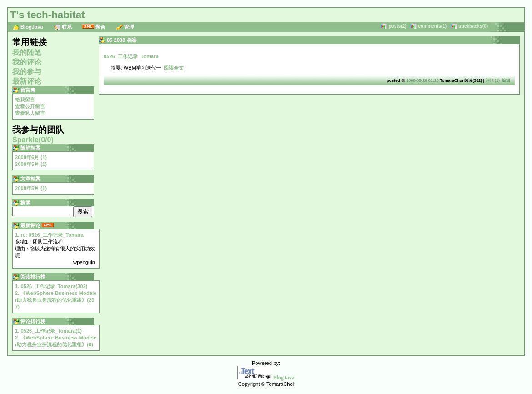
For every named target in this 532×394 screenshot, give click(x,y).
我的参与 (27, 72)
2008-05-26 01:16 (422, 80)
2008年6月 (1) (31, 157)
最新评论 (27, 81)
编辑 (506, 80)
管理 (129, 27)
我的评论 (27, 62)
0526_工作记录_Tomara (131, 56)
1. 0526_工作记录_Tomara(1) (48, 331)
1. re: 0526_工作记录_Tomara (49, 235)
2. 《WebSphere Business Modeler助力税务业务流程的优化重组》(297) (56, 300)
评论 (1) (493, 80)
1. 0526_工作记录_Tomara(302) (51, 286)
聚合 (100, 27)
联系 (67, 27)
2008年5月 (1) (31, 164)
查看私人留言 (30, 113)
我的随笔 (27, 52)
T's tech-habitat (48, 15)
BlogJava (32, 27)
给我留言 (25, 100)
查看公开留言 (30, 106)
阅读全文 (174, 68)
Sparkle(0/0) (33, 140)
